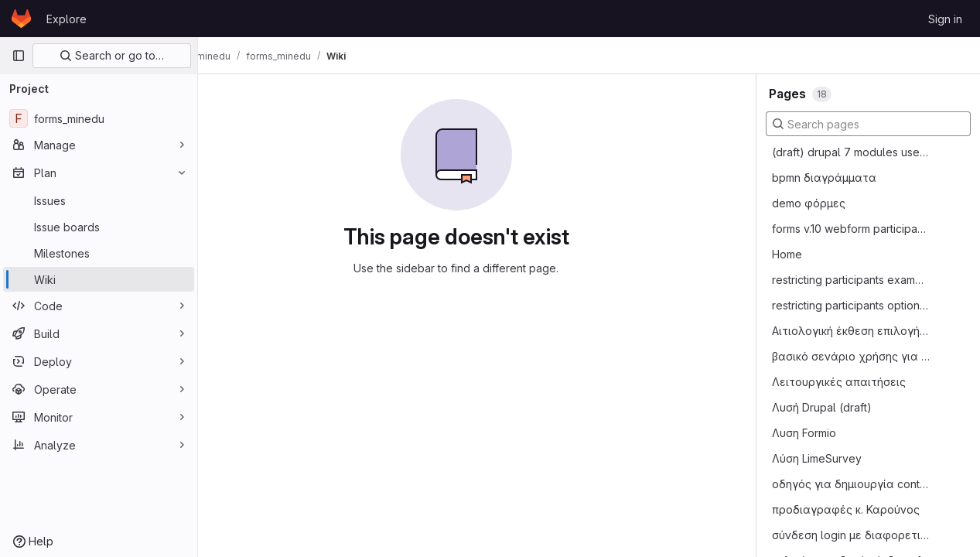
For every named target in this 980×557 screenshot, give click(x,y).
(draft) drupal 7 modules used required (851, 152)
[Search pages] (868, 124)
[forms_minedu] (99, 118)
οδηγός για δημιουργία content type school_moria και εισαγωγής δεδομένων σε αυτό (851, 484)
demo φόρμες (809, 203)
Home (787, 254)
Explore (67, 19)
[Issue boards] (99, 227)
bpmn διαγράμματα (824, 178)
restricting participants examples (851, 280)
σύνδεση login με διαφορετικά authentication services (851, 535)
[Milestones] (99, 253)
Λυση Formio (804, 433)
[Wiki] (99, 279)
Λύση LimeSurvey (817, 458)
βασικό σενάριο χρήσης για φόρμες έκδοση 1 (851, 356)
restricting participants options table (851, 305)
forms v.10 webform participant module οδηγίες (851, 229)
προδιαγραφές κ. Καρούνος (846, 509)
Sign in (945, 19)
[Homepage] (21, 19)
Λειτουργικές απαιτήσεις (839, 382)
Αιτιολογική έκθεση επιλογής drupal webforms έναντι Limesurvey (851, 331)
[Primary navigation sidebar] (19, 56)
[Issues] (99, 200)
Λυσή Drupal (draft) (822, 407)
